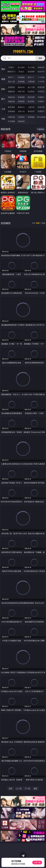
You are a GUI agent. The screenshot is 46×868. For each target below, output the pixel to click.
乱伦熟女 (31, 91)
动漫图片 (41, 97)
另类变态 (41, 91)
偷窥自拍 (11, 97)
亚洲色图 (21, 97)
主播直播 (31, 81)
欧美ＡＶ (31, 77)
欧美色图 (31, 97)
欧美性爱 (41, 87)
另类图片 (41, 101)
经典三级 (21, 91)
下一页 (27, 789)
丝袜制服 (21, 81)
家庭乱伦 (21, 107)
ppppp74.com (23, 52)
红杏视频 (11, 121)
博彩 (3, 69)
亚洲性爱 (11, 87)
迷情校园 (11, 111)
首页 (11, 789)
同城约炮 (11, 117)
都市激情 (11, 107)
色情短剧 (21, 121)
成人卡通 (31, 87)
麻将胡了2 (11, 72)
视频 (3, 79)
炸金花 (21, 72)
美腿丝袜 (11, 101)
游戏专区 (41, 67)
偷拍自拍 (21, 87)
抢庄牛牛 (41, 72)
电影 (3, 89)
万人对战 (31, 67)
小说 (3, 109)
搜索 (40, 58)
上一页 (19, 789)
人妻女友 (31, 107)
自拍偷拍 (21, 77)
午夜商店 (21, 117)
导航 (3, 119)
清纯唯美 (21, 101)
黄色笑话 (31, 111)
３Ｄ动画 (41, 77)
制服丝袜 (11, 91)
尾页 (35, 789)
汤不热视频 (41, 117)
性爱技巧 (41, 111)
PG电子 (11, 67)
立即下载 (37, 862)
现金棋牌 (31, 72)
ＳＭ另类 (41, 81)
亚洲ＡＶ (11, 77)
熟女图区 (31, 101)
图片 (3, 99)
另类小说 (21, 111)
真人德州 (21, 67)
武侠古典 (41, 107)
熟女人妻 (11, 81)
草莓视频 (31, 117)
